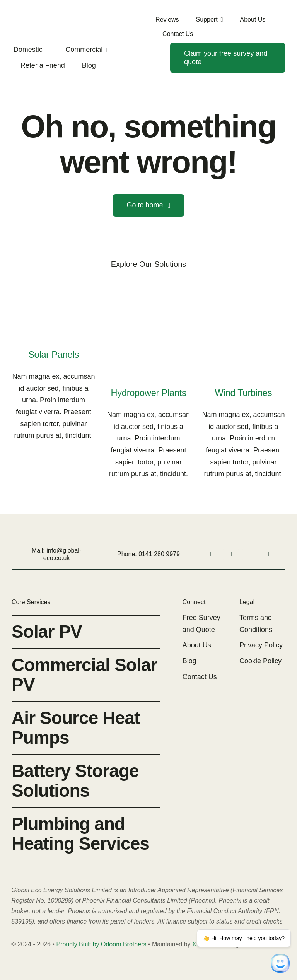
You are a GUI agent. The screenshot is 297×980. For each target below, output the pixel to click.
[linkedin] (270, 554)
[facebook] (212, 554)
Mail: (39, 551)
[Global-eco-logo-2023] (27, 14)
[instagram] (250, 554)
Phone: (128, 554)
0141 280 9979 (159, 554)
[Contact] (228, 58)
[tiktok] (231, 554)
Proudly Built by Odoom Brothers (101, 944)
